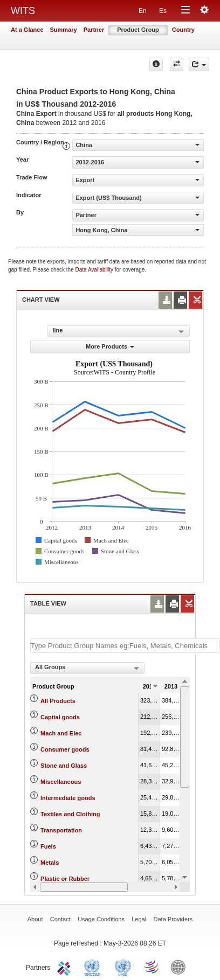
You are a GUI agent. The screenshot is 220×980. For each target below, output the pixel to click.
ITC (66, 967)
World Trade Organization (152, 967)
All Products (58, 701)
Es (163, 11)
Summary (64, 30)
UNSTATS (123, 967)
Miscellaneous (61, 782)
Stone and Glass (64, 766)
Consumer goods (65, 749)
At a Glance (27, 30)
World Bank (181, 967)
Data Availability (95, 270)
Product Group (138, 30)
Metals (50, 863)
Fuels (48, 846)
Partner (94, 30)
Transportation (61, 830)
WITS (23, 11)
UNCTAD (94, 967)
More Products (110, 346)
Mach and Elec (61, 733)
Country (183, 30)
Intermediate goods (68, 798)
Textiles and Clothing (70, 814)
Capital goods (60, 717)
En (143, 11)
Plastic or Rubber (65, 879)
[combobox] (87, 668)
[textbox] (125, 646)
